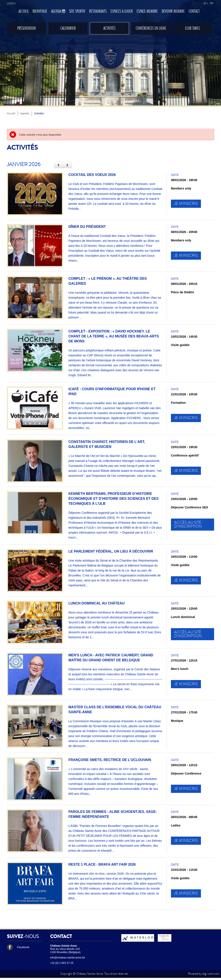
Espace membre (147, 11)
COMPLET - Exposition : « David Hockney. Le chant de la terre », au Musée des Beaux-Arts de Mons (114, 336)
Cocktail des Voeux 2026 (92, 175)
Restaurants (98, 11)
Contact (194, 11)
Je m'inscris (186, 204)
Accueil (24, 11)
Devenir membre (173, 11)
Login (11, 3)
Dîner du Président (87, 227)
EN (206, 3)
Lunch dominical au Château (96, 603)
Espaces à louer (122, 11)
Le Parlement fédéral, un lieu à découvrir (111, 551)
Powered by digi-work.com (204, 974)
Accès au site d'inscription (188, 524)
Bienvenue (40, 11)
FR (211, 3)
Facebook (18, 947)
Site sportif (77, 11)
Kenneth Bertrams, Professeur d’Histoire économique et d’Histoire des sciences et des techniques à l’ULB (114, 499)
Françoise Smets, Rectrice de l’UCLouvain (110, 760)
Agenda (58, 11)
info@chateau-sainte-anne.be (68, 958)
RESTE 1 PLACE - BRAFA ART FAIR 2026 (102, 864)
